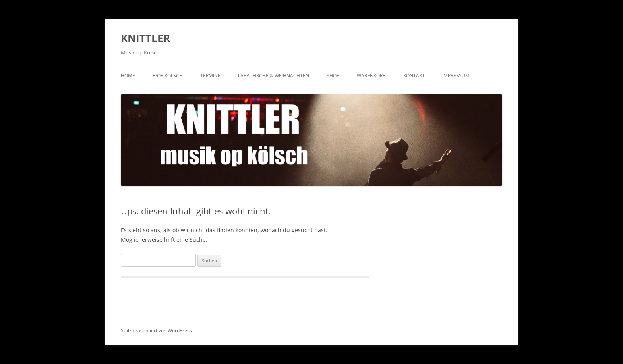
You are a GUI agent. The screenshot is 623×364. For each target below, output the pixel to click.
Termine (210, 76)
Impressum (456, 76)
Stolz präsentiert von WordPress (156, 330)
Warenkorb (371, 76)
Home (128, 76)
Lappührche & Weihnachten (274, 76)
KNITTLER (145, 38)
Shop (333, 76)
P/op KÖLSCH (168, 76)
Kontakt (414, 76)
